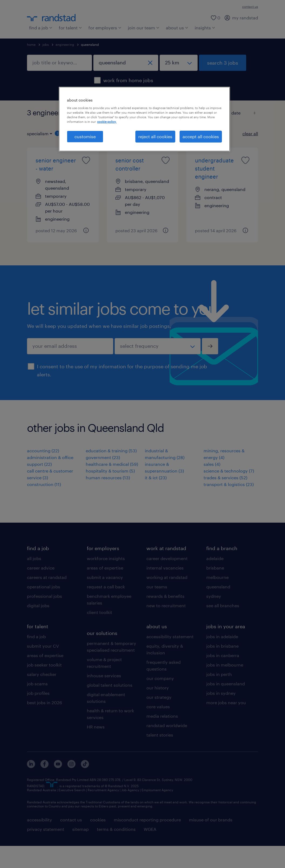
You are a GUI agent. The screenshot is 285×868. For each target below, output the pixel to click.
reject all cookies (155, 136)
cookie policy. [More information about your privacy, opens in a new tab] (107, 122)
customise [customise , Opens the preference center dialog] (85, 136)
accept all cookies (201, 136)
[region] (144, 119)
